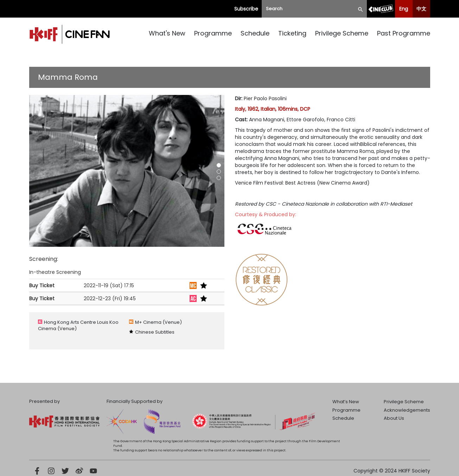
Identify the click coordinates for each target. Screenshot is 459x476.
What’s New (346, 402)
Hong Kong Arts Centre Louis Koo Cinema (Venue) (78, 325)
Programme (213, 33)
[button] (219, 165)
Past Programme (404, 33)
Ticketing (292, 33)
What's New (167, 33)
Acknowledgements (407, 410)
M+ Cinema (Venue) (158, 322)
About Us (394, 418)
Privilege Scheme (342, 33)
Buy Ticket (42, 285)
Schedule (255, 33)
